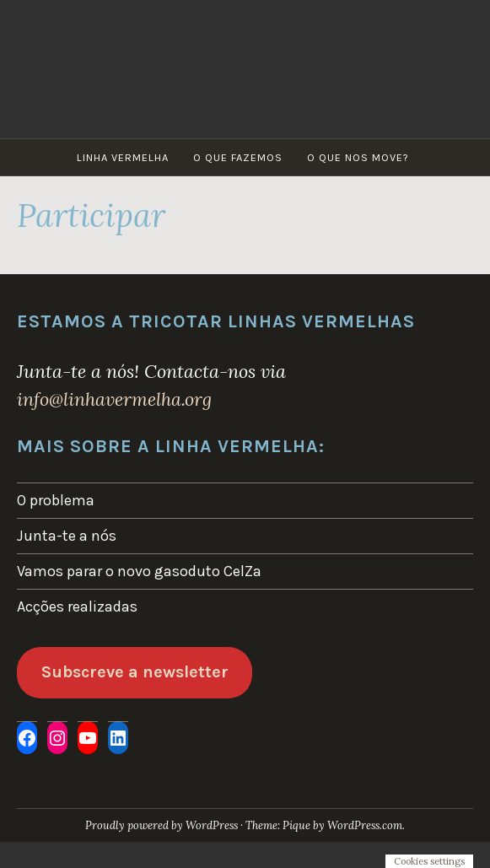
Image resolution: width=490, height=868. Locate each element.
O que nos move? (358, 157)
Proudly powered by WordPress (162, 825)
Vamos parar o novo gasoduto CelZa (139, 571)
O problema (56, 500)
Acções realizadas (77, 607)
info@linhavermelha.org (114, 399)
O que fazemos (238, 157)
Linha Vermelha (123, 157)
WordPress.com (365, 825)
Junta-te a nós (67, 536)
